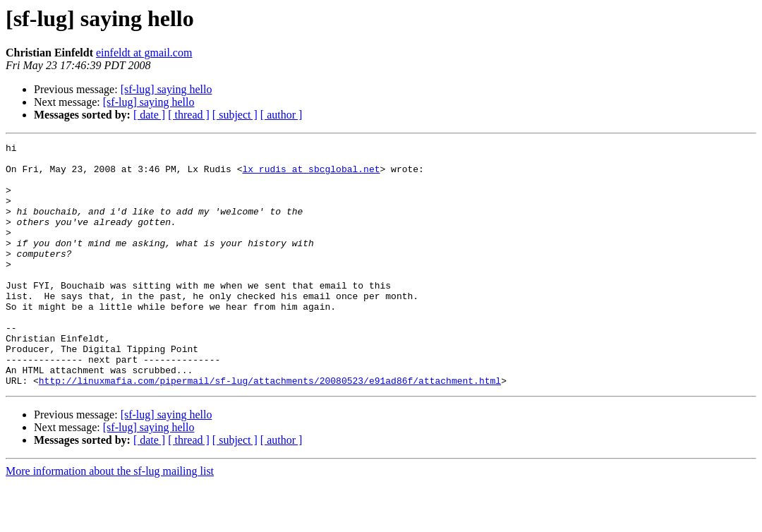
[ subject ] (235, 115)
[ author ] (282, 115)
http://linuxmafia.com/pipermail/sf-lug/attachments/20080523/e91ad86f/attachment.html (270, 429)
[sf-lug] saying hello (167, 89)
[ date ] (149, 115)
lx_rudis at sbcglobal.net (311, 175)
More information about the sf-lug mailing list (110, 520)
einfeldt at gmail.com (144, 53)
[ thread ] (189, 115)
